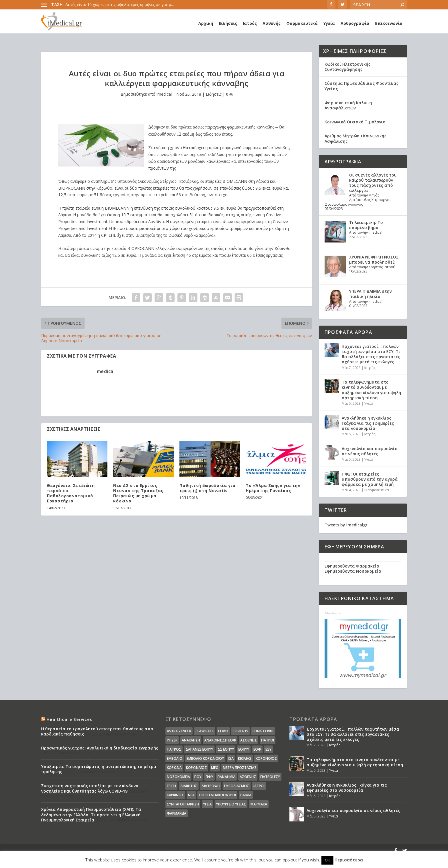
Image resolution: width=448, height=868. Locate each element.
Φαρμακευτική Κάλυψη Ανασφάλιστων (348, 105)
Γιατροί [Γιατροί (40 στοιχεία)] (268, 740)
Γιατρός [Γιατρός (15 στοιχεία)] (174, 749)
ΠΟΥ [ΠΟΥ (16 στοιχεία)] (198, 777)
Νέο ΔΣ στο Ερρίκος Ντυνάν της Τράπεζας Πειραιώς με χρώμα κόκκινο (138, 493)
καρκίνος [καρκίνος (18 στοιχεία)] (175, 795)
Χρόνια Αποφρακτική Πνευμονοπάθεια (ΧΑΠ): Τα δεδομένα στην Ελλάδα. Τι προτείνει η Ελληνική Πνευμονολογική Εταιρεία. (91, 814)
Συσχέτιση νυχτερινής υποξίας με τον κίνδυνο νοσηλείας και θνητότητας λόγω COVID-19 (90, 788)
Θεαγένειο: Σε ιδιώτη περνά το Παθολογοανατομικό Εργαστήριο (71, 493)
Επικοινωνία (389, 23)
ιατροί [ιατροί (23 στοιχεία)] (259, 786)
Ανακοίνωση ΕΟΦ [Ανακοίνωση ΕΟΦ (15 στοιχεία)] (220, 740)
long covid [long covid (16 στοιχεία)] (263, 731)
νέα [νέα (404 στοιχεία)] (191, 795)
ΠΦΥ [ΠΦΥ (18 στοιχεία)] (209, 777)
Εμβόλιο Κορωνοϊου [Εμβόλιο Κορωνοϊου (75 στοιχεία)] (205, 758)
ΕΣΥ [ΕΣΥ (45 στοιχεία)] (268, 749)
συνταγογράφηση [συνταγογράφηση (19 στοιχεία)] (183, 804)
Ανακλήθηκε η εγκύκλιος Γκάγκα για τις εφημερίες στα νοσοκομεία (368, 423)
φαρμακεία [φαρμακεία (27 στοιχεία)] (177, 813)
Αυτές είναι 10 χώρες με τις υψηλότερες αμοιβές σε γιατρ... (120, 4)
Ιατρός (250, 23)
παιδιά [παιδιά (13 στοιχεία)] (246, 795)
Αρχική (206, 23)
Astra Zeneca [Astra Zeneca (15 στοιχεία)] (179, 731)
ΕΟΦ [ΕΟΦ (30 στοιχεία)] (257, 749)
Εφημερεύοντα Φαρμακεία (352, 566)
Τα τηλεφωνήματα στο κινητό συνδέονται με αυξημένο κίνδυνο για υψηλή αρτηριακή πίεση (371, 390)
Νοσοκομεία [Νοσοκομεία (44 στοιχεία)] (178, 777)
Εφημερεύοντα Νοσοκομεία (353, 571)
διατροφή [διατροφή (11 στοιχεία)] (211, 786)
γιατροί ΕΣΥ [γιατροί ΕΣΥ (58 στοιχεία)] (270, 777)
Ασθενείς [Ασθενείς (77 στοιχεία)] (249, 740)
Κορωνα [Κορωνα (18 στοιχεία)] (174, 768)
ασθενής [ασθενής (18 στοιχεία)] (248, 777)
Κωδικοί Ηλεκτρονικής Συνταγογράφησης (348, 67)
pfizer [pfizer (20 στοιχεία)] (172, 740)
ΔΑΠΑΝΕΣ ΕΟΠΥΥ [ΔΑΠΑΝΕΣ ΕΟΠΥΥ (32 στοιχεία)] (199, 749)
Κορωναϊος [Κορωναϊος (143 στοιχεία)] (196, 768)
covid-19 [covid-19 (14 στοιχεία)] (240, 731)
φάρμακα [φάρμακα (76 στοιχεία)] (259, 804)
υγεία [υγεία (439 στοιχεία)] (207, 804)
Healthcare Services (69, 719)
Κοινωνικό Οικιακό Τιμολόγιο (355, 122)
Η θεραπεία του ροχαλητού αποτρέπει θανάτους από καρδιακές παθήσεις (97, 731)
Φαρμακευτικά (302, 23)
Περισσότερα (349, 860)
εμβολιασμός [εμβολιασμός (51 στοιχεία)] (237, 786)
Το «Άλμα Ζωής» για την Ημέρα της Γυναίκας (273, 488)
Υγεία (329, 23)
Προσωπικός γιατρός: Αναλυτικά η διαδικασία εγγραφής (100, 748)
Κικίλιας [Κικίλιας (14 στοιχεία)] (245, 758)
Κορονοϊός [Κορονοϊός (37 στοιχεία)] (266, 758)
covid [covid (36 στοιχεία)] (223, 731)
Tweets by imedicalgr (346, 525)
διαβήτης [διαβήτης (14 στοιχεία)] (189, 786)
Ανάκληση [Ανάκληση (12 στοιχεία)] (191, 740)
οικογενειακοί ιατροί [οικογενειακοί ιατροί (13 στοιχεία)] (217, 795)
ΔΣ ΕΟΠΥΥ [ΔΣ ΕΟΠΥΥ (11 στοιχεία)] (226, 749)
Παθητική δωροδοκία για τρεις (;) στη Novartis (207, 488)
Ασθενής (272, 23)
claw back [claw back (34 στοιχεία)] (205, 731)
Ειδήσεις (228, 23)
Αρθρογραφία (355, 23)
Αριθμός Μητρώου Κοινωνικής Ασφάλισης (356, 138)
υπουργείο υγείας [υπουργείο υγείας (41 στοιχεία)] (231, 804)
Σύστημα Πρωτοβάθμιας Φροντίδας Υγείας (362, 86)
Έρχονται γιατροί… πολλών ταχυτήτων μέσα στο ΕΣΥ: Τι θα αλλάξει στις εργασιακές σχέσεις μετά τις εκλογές (371, 354)
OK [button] (327, 860)
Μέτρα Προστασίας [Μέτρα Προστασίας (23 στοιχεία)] (240, 768)
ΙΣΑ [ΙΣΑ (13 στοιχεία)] (231, 758)
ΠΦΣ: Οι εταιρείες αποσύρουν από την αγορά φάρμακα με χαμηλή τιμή (370, 479)
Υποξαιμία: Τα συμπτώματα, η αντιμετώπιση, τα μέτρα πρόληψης (99, 769)
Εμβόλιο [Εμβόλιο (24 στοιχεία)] (175, 758)
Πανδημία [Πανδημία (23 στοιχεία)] (226, 777)
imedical (164, 94)
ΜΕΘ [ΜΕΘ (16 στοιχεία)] (215, 768)
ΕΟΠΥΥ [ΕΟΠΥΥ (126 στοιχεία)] (244, 749)
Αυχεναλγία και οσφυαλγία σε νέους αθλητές (370, 451)
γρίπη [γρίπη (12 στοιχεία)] (171, 786)
